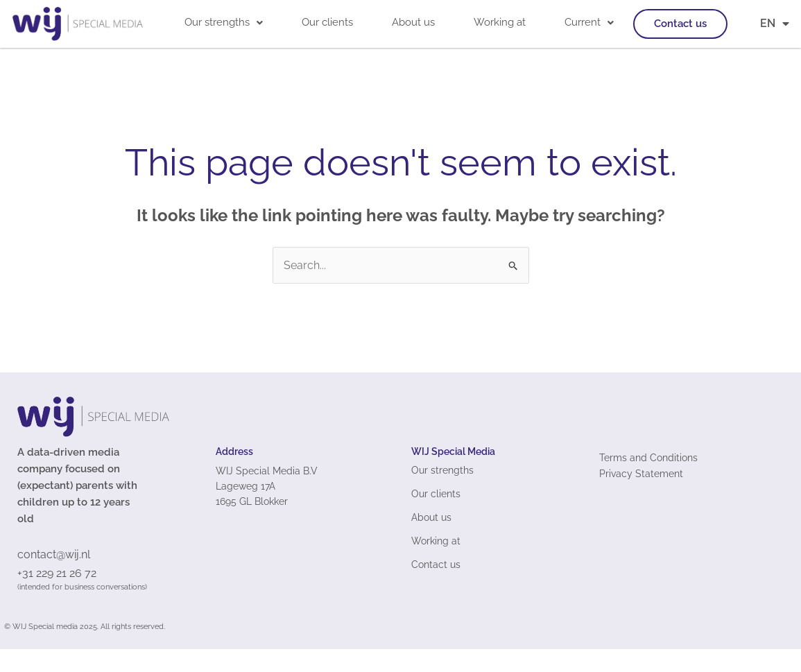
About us (413, 22)
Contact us (680, 24)
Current (589, 22)
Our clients (327, 22)
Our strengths (224, 22)
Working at (500, 22)
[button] (224, 23)
